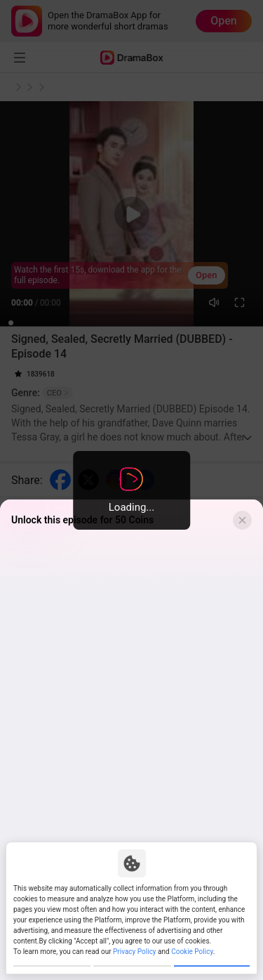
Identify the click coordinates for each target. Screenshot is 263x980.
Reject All (132, 959)
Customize (52, 959)
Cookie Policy (192, 937)
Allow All (211, 959)
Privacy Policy (135, 937)
